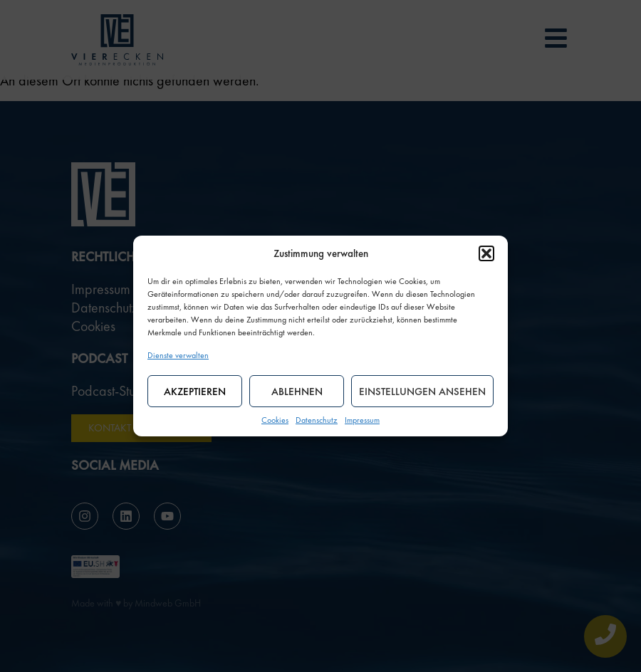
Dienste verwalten (178, 355)
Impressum (362, 420)
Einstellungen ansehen (422, 392)
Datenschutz (317, 420)
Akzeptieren (195, 392)
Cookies (275, 420)
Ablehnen (297, 392)
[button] (486, 253)
